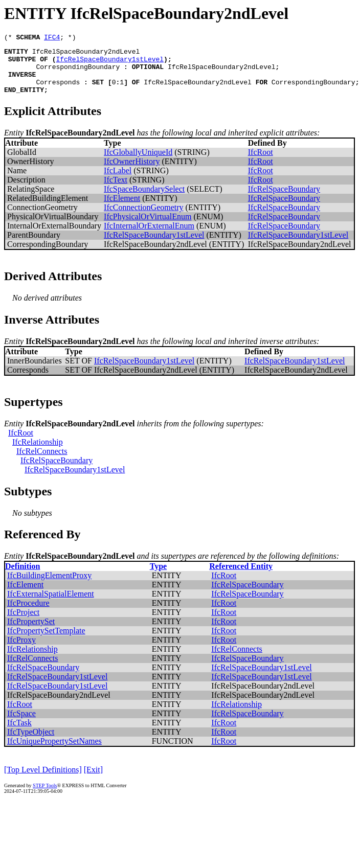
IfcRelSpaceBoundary (284, 200)
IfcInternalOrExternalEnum (149, 236)
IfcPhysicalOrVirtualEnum (148, 227)
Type (158, 577)
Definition (23, 577)
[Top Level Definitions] (43, 780)
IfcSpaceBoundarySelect (144, 200)
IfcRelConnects (42, 462)
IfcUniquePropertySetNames (54, 752)
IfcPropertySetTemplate (46, 641)
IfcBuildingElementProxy (49, 586)
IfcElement (122, 209)
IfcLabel (118, 181)
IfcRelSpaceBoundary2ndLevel (86, 54)
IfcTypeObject (31, 743)
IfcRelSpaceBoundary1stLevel (110, 63)
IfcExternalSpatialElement (51, 604)
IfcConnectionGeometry (144, 218)
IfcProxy (21, 650)
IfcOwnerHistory (132, 172)
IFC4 (52, 38)
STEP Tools (45, 796)
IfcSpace (21, 724)
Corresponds (58, 91)
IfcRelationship (38, 453)
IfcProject (23, 623)
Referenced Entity (241, 577)
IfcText (116, 190)
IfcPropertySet (31, 632)
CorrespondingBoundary (78, 73)
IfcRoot (261, 163)
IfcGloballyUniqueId (138, 163)
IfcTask (19, 733)
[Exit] (93, 780)
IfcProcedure (28, 614)
